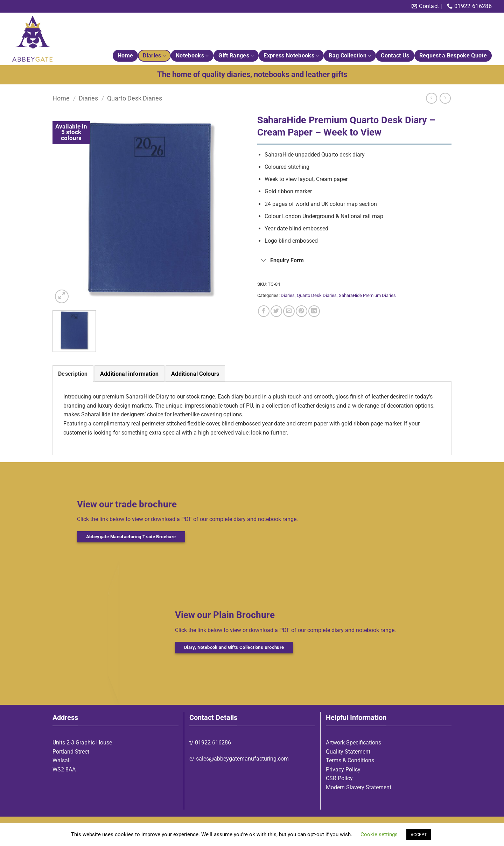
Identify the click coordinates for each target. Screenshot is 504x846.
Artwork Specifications (353, 743)
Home (125, 56)
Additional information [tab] (129, 374)
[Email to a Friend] (289, 311)
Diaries (154, 56)
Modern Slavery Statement (359, 787)
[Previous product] (445, 98)
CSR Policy (339, 778)
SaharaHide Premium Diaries (367, 295)
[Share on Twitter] (276, 311)
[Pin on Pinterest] (302, 311)
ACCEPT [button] (419, 835)
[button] (62, 296)
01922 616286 (213, 743)
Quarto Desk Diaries (135, 98)
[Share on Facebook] (264, 311)
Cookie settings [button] (379, 834)
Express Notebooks (291, 56)
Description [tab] (73, 374)
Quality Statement (348, 752)
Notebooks (192, 56)
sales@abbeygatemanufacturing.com (242, 759)
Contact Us (395, 56)
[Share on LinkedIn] (314, 311)
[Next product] (431, 98)
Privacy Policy (343, 769)
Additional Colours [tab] (195, 374)
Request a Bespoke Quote (453, 56)
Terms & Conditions (350, 760)
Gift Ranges (236, 56)
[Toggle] (264, 261)
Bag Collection (350, 56)
